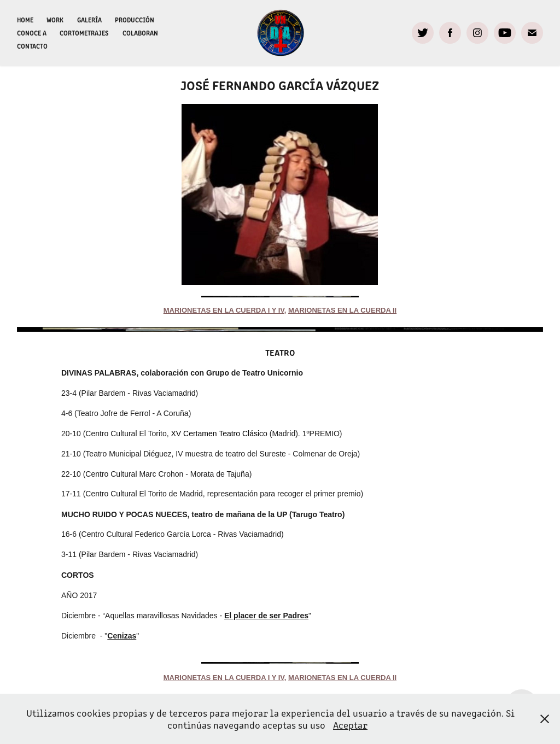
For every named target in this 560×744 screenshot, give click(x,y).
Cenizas (122, 636)
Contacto (32, 46)
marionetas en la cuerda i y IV (224, 310)
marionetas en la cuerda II (342, 310)
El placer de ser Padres (266, 616)
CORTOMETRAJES (84, 33)
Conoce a (32, 33)
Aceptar (350, 725)
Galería (89, 19)
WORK (55, 19)
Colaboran (140, 33)
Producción (135, 19)
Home (25, 19)
